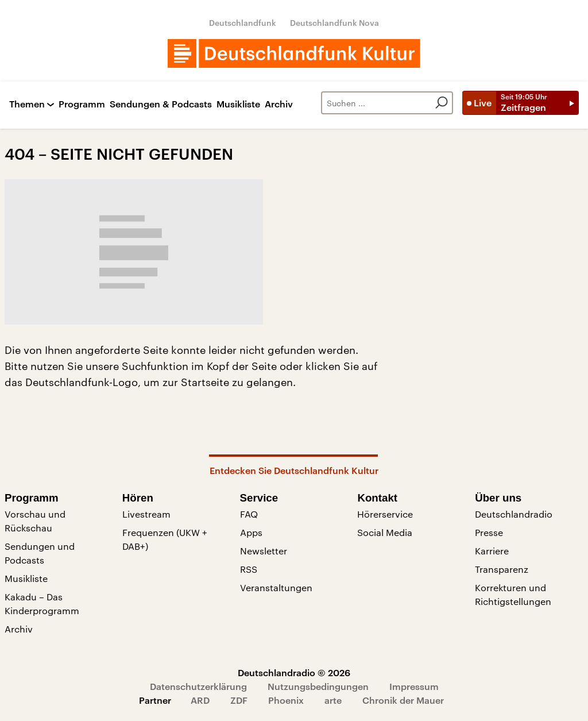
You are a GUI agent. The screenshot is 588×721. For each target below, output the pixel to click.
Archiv (279, 104)
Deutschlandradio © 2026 (294, 672)
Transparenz (502, 569)
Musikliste (238, 104)
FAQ (249, 514)
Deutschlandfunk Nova (334, 23)
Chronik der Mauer (403, 700)
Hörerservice (385, 514)
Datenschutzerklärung (198, 686)
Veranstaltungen (276, 587)
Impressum (414, 686)
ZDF (239, 700)
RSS (249, 569)
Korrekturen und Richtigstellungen (513, 594)
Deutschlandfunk (243, 23)
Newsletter (264, 551)
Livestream (146, 514)
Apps (251, 532)
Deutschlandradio (514, 514)
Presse (489, 532)
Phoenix (286, 700)
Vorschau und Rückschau (35, 521)
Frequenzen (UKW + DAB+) (165, 539)
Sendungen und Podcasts (40, 553)
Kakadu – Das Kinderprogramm (42, 604)
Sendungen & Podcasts (161, 104)
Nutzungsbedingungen (318, 686)
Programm (82, 104)
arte (333, 700)
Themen (27, 104)
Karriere (492, 551)
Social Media (385, 532)
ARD (200, 700)
